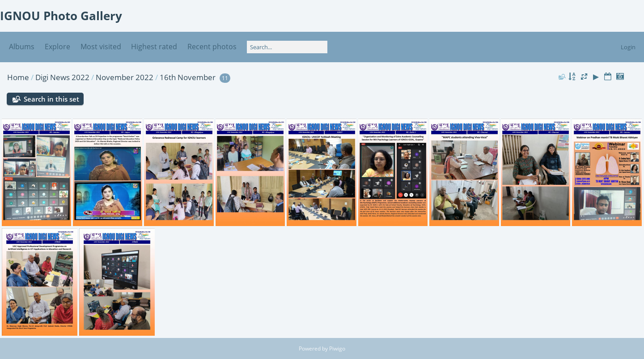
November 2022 (125, 77)
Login (628, 47)
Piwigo (337, 348)
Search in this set (51, 99)
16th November (188, 77)
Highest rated (154, 47)
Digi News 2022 (62, 77)
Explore (57, 47)
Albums (22, 47)
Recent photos (212, 47)
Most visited (101, 47)
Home (18, 77)
